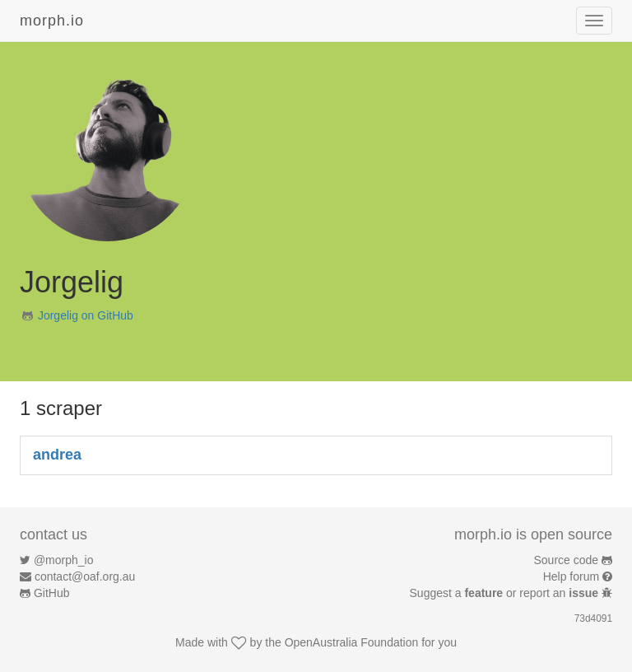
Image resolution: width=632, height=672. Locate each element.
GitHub (52, 593)
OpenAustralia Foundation (352, 642)
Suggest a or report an (506, 593)
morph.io (52, 21)
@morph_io (64, 560)
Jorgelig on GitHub (86, 315)
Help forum (571, 576)
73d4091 (593, 618)
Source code (567, 560)
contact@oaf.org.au (85, 576)
